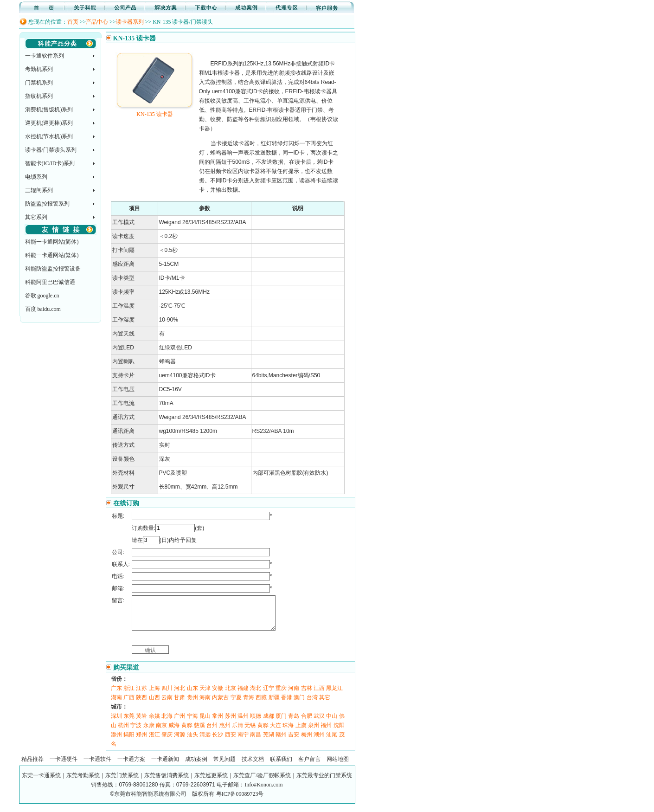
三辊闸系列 (39, 190)
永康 (149, 732)
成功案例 (196, 766)
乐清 (237, 732)
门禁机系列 (39, 83)
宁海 (192, 723)
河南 (294, 695)
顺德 (256, 723)
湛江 (154, 741)
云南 (167, 704)
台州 (212, 732)
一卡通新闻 (165, 766)
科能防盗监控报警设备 (53, 269)
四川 (167, 695)
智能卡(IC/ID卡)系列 (50, 163)
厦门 (281, 723)
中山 (332, 723)
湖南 (116, 704)
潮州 (319, 741)
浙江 (129, 695)
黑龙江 (334, 695)
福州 (326, 732)
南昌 (256, 741)
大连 (276, 732)
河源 (180, 741)
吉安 (294, 741)
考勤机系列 (39, 69)
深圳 (116, 723)
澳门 (299, 704)
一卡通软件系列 (45, 56)
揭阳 (129, 741)
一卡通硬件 (64, 766)
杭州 (123, 732)
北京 (231, 695)
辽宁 (269, 695)
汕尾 (332, 741)
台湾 (312, 704)
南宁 (243, 741)
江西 (319, 695)
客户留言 (309, 766)
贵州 (192, 704)
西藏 (261, 704)
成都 (269, 723)
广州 (180, 723)
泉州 (314, 732)
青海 (249, 704)
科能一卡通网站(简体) (52, 242)
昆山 (205, 723)
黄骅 (187, 732)
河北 (180, 695)
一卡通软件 (97, 766)
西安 (231, 741)
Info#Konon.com (263, 792)
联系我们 (281, 766)
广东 (116, 695)
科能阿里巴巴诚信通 (50, 282)
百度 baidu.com (43, 309)
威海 (174, 732)
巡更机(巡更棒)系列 (49, 123)
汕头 (192, 741)
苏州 (231, 723)
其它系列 (36, 217)
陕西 (141, 704)
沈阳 (339, 732)
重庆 (281, 695)
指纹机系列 (39, 96)
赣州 (281, 741)
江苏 (141, 695)
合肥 (307, 723)
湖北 (256, 695)
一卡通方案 (131, 766)
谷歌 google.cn (42, 296)
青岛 (294, 723)
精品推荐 (32, 766)
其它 (325, 704)
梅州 (307, 741)
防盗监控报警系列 (47, 204)
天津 (205, 695)
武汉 (319, 723)
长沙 (218, 741)
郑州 (141, 741)
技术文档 (253, 766)
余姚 (154, 723)
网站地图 (338, 766)
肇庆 (167, 741)
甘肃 (180, 704)
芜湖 (269, 741)
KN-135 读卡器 (155, 111)
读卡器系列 (130, 22)
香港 (287, 704)
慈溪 (199, 732)
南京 (161, 732)
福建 (243, 695)
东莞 (129, 723)
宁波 (136, 732)
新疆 (274, 704)
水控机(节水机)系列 (49, 136)
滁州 (116, 741)
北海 (167, 723)
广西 (129, 704)
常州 (218, 723)
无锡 (250, 732)
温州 (243, 723)
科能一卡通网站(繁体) (52, 255)
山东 (192, 695)
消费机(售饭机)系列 (49, 110)
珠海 (288, 732)
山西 (154, 704)
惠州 (225, 732)
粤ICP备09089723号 (240, 801)
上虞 (301, 732)
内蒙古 (220, 704)
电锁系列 (36, 177)
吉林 (307, 695)
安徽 (218, 695)
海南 (205, 704)
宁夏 (236, 704)
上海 (154, 695)
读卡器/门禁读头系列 (51, 150)
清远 (205, 741)
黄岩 (141, 723)
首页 (73, 22)
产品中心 (97, 22)
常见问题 (224, 766)
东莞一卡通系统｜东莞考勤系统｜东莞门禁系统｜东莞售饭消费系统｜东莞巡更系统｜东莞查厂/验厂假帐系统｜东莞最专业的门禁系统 (187, 782)
